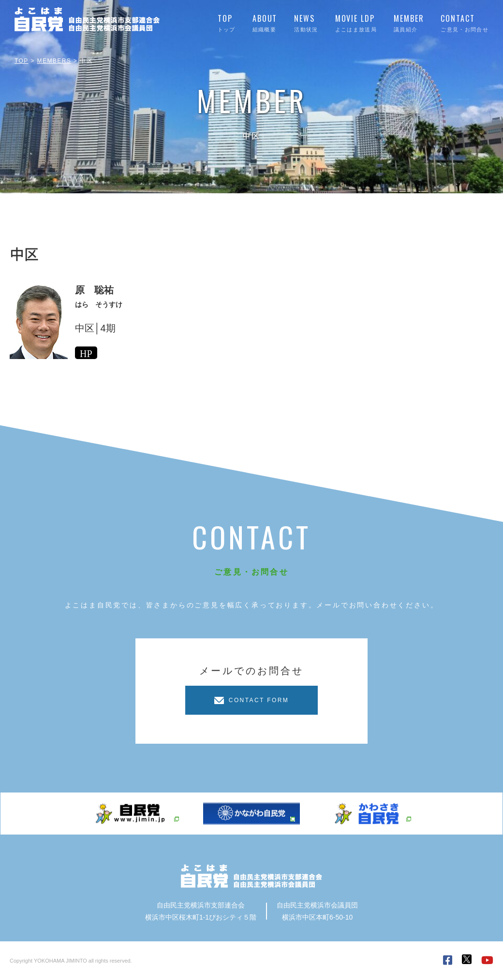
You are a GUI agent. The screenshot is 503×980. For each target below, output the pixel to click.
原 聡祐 (94, 290)
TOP (22, 61)
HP (86, 353)
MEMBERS (54, 61)
